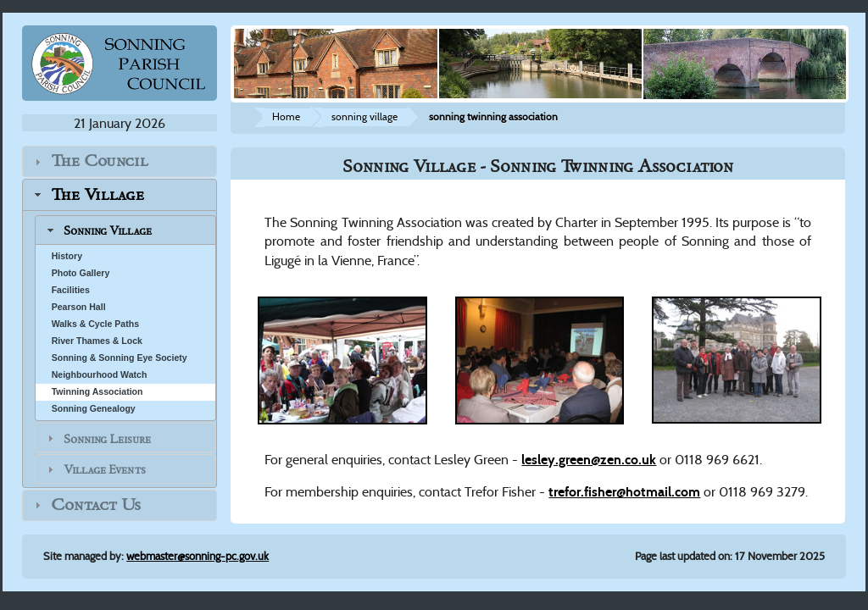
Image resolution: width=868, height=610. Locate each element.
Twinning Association (97, 391)
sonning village (364, 116)
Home (286, 116)
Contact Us (96, 505)
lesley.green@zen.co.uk (589, 460)
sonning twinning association (493, 116)
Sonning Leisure (107, 438)
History (67, 256)
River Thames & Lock (97, 341)
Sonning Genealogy (94, 408)
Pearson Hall (79, 307)
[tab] (120, 161)
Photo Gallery (81, 273)
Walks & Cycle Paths (95, 324)
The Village (97, 194)
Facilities (71, 290)
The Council (100, 161)
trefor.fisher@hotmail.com (624, 492)
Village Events (105, 470)
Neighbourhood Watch (100, 374)
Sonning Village (108, 231)
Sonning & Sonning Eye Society (120, 358)
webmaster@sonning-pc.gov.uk (198, 556)
